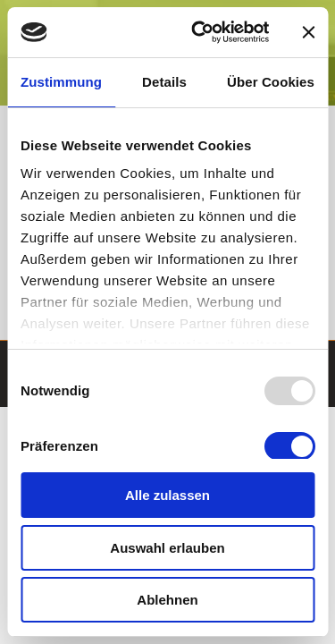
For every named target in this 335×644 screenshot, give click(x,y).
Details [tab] (164, 82)
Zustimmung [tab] (61, 82)
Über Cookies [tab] (271, 82)
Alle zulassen (167, 495)
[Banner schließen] (308, 32)
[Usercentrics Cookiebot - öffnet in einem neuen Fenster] (200, 32)
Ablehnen (167, 600)
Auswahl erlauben (167, 548)
